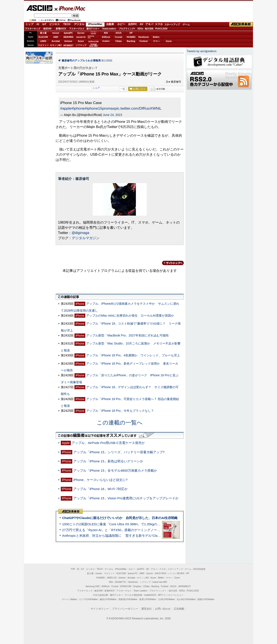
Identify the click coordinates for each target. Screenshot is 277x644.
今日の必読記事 (100, 595)
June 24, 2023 (112, 115)
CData (118, 41)
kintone (68, 41)
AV (142, 24)
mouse (56, 33)
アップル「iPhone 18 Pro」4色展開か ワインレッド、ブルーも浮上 (133, 355)
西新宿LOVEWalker (128, 599)
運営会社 (147, 609)
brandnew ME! (94, 45)
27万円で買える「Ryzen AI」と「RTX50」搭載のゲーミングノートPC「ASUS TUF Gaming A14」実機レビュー (144, 530)
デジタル (79, 24)
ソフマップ (81, 45)
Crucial (119, 37)
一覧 (123, 89)
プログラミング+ (127, 29)
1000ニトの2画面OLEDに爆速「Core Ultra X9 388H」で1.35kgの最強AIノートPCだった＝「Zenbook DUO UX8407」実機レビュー (158, 524)
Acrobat (56, 41)
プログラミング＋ (158, 591)
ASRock (106, 37)
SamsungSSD (91, 37)
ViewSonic (144, 37)
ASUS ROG (68, 37)
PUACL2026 (161, 29)
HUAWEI (131, 37)
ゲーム (186, 24)
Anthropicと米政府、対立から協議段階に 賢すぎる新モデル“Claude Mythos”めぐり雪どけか (130, 536)
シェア (96, 88)
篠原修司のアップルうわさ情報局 (81, 61)
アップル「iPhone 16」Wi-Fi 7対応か (101, 489)
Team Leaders (140, 591)
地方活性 (149, 29)
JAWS (43, 41)
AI (38, 24)
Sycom (81, 33)
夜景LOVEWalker (148, 599)
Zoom (169, 41)
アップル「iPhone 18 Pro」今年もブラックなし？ (120, 411)
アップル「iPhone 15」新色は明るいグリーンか (108, 461)
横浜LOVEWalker (108, 599)
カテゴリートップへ (170, 263)
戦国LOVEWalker (206, 599)
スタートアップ (172, 24)
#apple (66, 108)
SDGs (140, 29)
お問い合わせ (163, 609)
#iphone (78, 108)
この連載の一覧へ (120, 423)
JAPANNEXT (68, 45)
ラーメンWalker (69, 599)
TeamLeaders (109, 29)
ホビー (121, 24)
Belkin (156, 37)
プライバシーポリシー (125, 609)
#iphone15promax (100, 108)
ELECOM (43, 37)
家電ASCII (61, 29)
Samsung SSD (93, 586)
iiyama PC (133, 573)
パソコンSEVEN (93, 33)
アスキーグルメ (77, 29)
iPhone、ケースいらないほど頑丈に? (101, 480)
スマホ (159, 24)
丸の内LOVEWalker (186, 599)
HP (131, 33)
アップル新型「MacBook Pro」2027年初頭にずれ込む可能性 (127, 335)
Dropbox (106, 41)
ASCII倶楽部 (241, 24)
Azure (81, 41)
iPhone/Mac (70, 8)
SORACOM (126, 586)
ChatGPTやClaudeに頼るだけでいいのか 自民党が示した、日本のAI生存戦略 (120, 518)
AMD (56, 37)
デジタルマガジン (86, 238)
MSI (106, 33)
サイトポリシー (100, 609)
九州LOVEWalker (167, 599)
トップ (29, 24)
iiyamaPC (68, 33)
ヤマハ (156, 41)
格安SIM (47, 29)
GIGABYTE (81, 37)
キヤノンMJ (56, 45)
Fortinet (144, 41)
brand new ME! (160, 582)
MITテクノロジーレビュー (171, 595)
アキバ (149, 24)
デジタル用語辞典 (134, 595)
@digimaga (80, 233)
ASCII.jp (39, 8)
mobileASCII (150, 595)
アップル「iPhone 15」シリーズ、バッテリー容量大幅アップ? (119, 452)
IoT (44, 24)
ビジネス (55, 24)
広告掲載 (179, 609)
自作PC (133, 24)
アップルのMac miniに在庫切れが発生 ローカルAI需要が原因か (130, 316)
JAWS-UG (112, 578)
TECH (67, 24)
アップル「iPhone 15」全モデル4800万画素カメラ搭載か (115, 470)
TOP (73, 569)
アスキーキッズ (33, 29)
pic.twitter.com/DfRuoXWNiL (138, 108)
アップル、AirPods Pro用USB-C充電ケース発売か (108, 443)
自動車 (110, 24)
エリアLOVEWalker (88, 599)
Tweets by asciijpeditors (202, 51)
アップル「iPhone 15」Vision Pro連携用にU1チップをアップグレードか (126, 498)
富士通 (43, 33)
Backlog (131, 41)
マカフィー (43, 45)
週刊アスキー (93, 29)
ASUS (119, 33)
